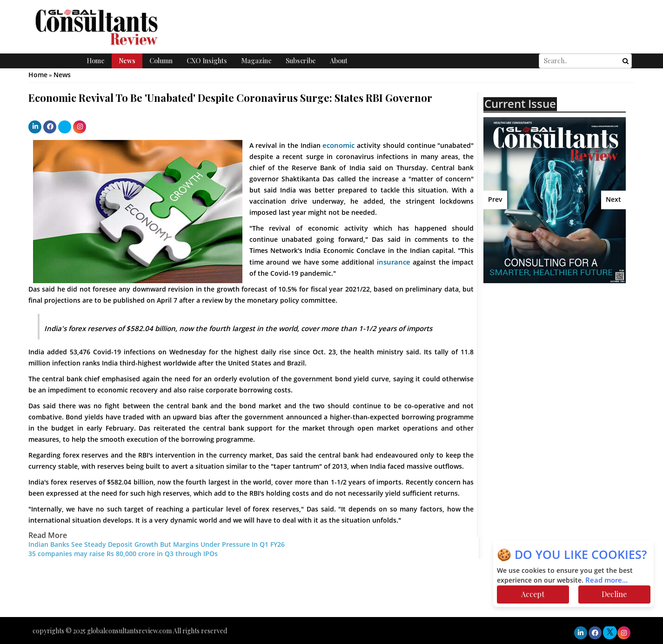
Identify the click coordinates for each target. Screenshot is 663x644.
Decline (614, 594)
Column (161, 61)
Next (613, 200)
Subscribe (301, 61)
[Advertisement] (565, 362)
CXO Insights (207, 61)
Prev (495, 200)
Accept (533, 594)
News (127, 61)
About (339, 61)
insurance (394, 262)
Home (96, 61)
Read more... (606, 580)
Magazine (256, 61)
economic (338, 146)
